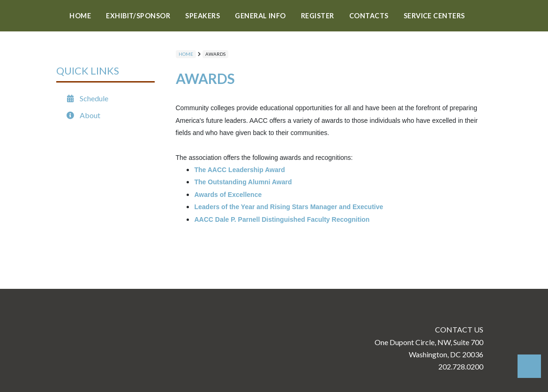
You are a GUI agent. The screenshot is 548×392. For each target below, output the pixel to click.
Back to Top (529, 366)
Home (80, 16)
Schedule (87, 98)
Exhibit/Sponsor (138, 16)
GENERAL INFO (260, 16)
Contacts (369, 16)
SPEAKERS (203, 16)
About (83, 115)
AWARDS (215, 54)
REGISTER (318, 16)
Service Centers (434, 16)
